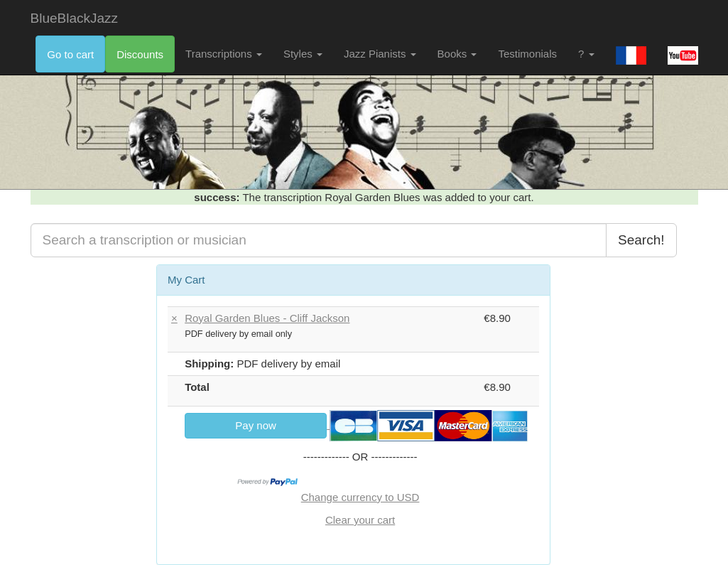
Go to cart (70, 54)
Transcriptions (224, 54)
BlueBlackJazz (75, 18)
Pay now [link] (256, 425)
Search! (641, 240)
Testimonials (527, 54)
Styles (303, 54)
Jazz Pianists (380, 54)
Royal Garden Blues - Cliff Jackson (267, 318)
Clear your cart (360, 520)
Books (457, 54)
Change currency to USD (360, 497)
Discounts (140, 54)
